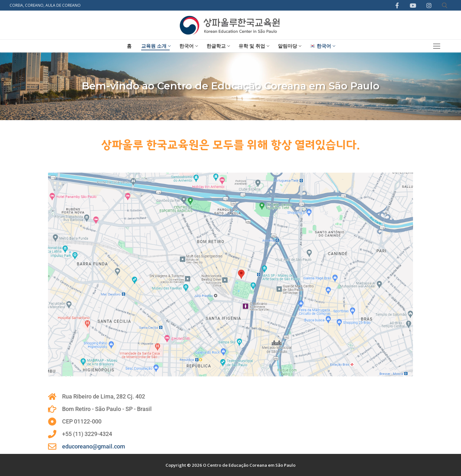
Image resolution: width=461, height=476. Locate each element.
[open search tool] (445, 5)
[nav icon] (437, 46)
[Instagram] (429, 5)
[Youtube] (413, 5)
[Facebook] (397, 5)
